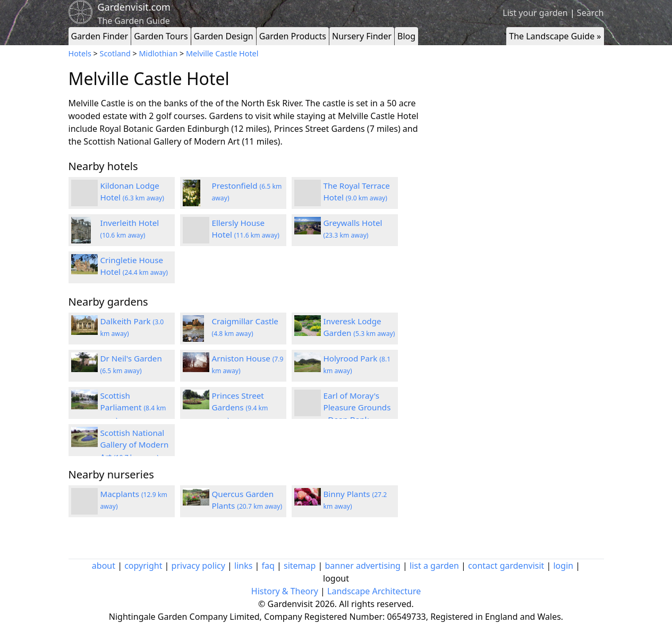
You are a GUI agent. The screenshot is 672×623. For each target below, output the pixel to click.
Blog (406, 36)
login (563, 566)
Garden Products (293, 36)
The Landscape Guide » (555, 36)
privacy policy (198, 566)
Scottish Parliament (133, 408)
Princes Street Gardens (240, 408)
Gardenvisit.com (134, 7)
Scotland (115, 53)
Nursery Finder (362, 36)
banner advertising (363, 566)
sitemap (300, 566)
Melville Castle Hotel (222, 53)
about (104, 566)
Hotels (80, 53)
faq (268, 566)
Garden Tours (161, 36)
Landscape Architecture (374, 591)
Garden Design (224, 36)
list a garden (434, 566)
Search (590, 13)
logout (336, 578)
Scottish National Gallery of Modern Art (135, 445)
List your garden (535, 13)
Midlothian (158, 53)
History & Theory (285, 591)
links (243, 566)
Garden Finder (100, 36)
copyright (143, 566)
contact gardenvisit (506, 566)
